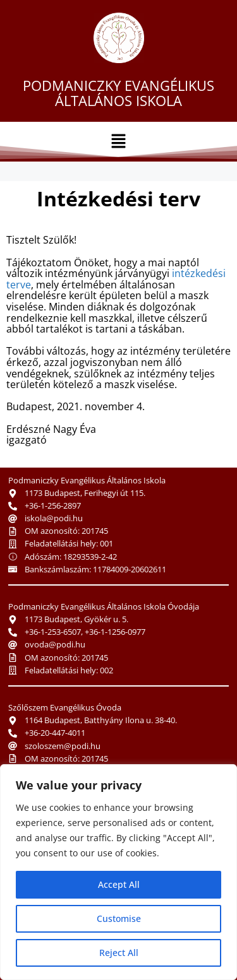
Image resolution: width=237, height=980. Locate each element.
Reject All (119, 953)
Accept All (119, 884)
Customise (119, 918)
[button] (118, 141)
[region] (118, 872)
